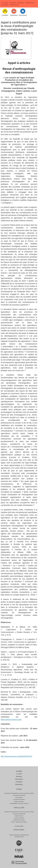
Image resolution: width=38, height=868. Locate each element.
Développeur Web (19, 837)
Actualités (13, 3)
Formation (5, 5)
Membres (21, 3)
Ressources (14, 5)
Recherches (30, 3)
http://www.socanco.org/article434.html (16, 756)
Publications (19, 784)
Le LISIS (5, 3)
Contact (19, 789)
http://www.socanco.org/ (11, 720)
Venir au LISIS (19, 808)
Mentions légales (19, 830)
